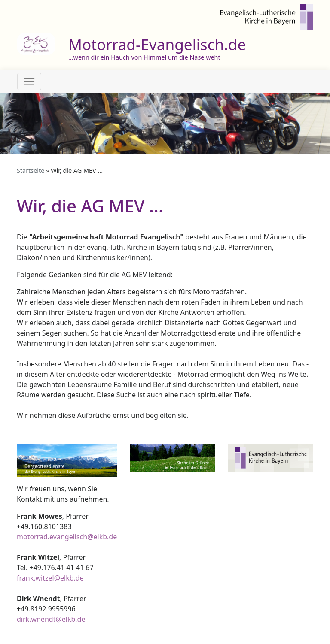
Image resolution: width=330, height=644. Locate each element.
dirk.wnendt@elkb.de (51, 619)
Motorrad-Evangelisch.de (157, 44)
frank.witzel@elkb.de (50, 578)
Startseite (31, 171)
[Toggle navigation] (29, 82)
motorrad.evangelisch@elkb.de (67, 537)
